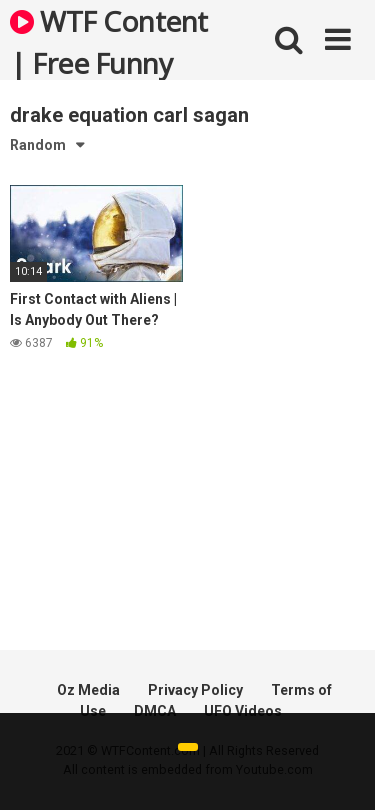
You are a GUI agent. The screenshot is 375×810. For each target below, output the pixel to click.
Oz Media (88, 690)
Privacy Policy (195, 690)
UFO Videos (243, 711)
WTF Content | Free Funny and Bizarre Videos (109, 41)
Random (38, 145)
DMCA (155, 711)
